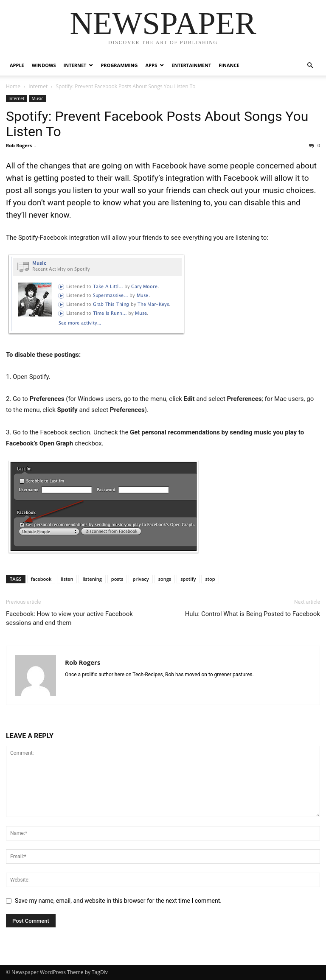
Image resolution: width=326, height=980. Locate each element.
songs (165, 579)
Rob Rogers (19, 145)
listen (67, 579)
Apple (17, 65)
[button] (310, 66)
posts (117, 579)
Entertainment (191, 65)
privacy (141, 579)
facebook (41, 579)
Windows (44, 65)
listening (92, 579)
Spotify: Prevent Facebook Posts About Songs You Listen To (157, 124)
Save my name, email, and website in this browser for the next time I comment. (118, 901)
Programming (119, 65)
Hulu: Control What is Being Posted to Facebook (253, 614)
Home (13, 86)
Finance (229, 65)
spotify (188, 579)
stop (210, 579)
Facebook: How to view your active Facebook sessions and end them (69, 618)
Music (38, 98)
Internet (75, 65)
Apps (151, 65)
